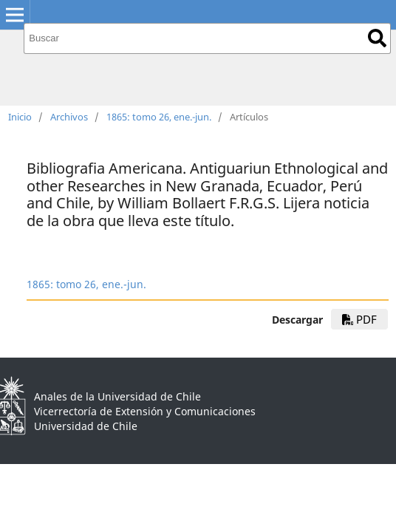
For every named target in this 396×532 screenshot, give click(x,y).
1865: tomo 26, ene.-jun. (159, 117)
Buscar (377, 38)
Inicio (20, 117)
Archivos (69, 117)
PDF (359, 319)
